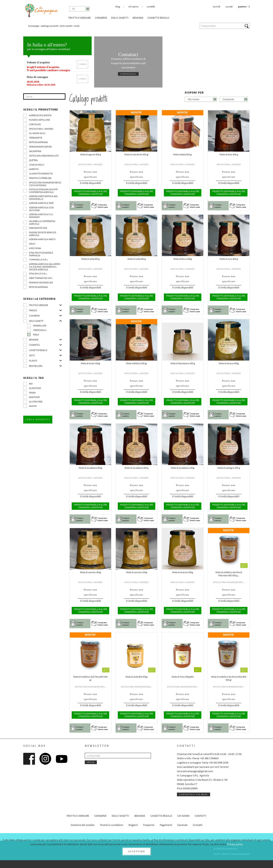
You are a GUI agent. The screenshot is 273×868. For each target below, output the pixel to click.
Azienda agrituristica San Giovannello (43, 198)
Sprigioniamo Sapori (40, 147)
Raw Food (34, 397)
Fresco (33, 310)
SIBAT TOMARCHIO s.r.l (41, 278)
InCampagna (41, 11)
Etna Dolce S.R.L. (38, 274)
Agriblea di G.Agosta (40, 115)
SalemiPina (35, 151)
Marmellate (40, 326)
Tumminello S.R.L (38, 259)
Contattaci (128, 74)
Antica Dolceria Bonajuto (44, 156)
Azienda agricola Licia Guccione (41, 209)
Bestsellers (36, 366)
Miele (36, 335)
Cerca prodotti (38, 419)
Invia (91, 762)
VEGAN (32, 393)
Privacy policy (235, 844)
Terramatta (36, 138)
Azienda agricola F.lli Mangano (41, 216)
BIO (31, 384)
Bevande (138, 18)
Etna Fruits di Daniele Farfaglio (41, 254)
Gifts (32, 355)
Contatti (151, 7)
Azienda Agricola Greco (42, 239)
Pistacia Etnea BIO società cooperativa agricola (43, 191)
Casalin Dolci (37, 165)
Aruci (32, 244)
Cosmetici (34, 345)
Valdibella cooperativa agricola (42, 222)
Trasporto (149, 825)
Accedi (229, 7)
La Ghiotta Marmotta (41, 174)
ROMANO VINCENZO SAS (41, 282)
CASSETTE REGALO (158, 18)
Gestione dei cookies (83, 825)
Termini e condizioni (111, 825)
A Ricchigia (35, 248)
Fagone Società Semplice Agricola (43, 234)
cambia (82, 64)
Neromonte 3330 (38, 228)
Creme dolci (40, 330)
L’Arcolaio (35, 124)
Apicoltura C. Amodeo (41, 129)
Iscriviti (217, 7)
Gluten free (36, 402)
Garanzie (182, 825)
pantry (33, 406)
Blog (118, 7)
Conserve (101, 18)
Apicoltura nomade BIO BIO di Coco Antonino (45, 184)
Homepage (33, 26)
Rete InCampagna (38, 142)
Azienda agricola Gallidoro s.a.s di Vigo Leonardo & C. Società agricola (45, 267)
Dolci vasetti (120, 18)
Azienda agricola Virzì (41, 203)
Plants (33, 361)
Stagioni (133, 825)
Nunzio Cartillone (40, 120)
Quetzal (34, 160)
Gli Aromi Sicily (37, 133)
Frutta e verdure (80, 18)
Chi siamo (133, 7)
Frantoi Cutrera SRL (40, 178)
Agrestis (34, 169)
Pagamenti (166, 825)
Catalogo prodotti (50, 26)
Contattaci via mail (194, 794)
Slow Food (35, 388)
